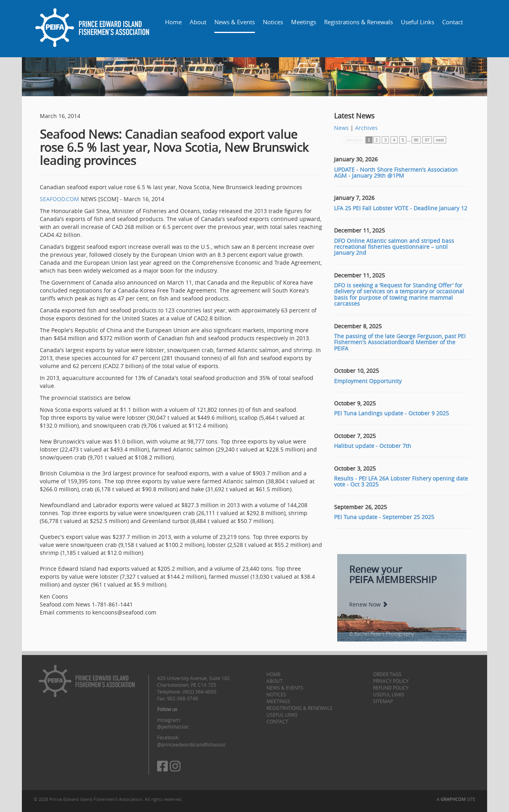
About (198, 22)
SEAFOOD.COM (59, 199)
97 (427, 140)
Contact (453, 22)
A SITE (456, 799)
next (440, 140)
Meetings (304, 22)
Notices (273, 22)
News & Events (235, 22)
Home (173, 22)
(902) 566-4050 (199, 692)
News (341, 128)
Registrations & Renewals (358, 22)
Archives (366, 128)
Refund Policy (391, 688)
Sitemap (383, 701)
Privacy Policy (391, 681)
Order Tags (387, 674)
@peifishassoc (173, 727)
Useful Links (418, 22)
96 (416, 140)
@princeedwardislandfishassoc (191, 744)
